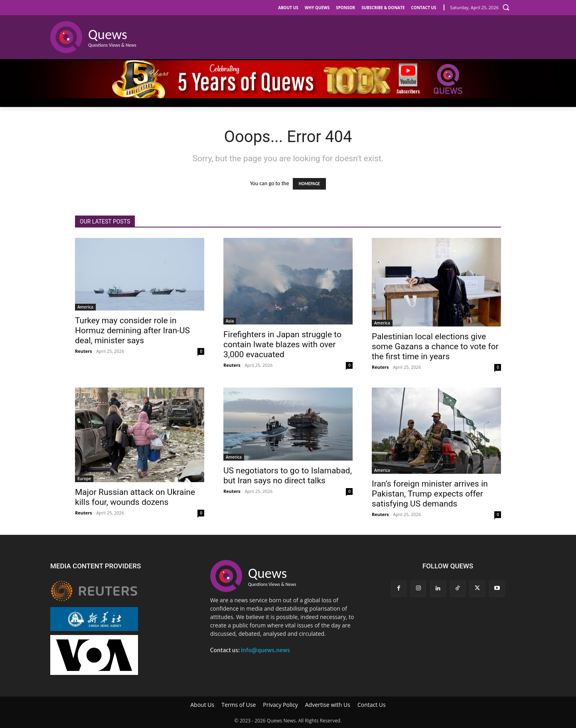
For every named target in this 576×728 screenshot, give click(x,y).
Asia (230, 321)
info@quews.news (265, 650)
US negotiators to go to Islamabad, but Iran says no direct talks (288, 476)
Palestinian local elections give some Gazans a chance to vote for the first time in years (435, 346)
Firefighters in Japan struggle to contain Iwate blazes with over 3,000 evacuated (282, 344)
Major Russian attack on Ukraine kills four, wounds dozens (135, 497)
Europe (84, 479)
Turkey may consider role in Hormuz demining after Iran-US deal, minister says (132, 330)
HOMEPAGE (309, 184)
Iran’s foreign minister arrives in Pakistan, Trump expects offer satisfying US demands (430, 494)
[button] (506, 7)
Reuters (84, 351)
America (85, 307)
